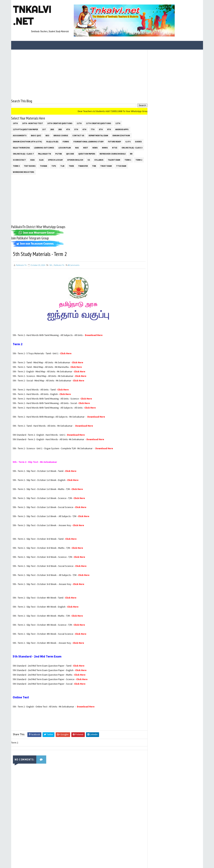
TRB (94, 166)
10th (15, 123)
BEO (47, 135)
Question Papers (87, 154)
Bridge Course (61, 135)
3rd (60, 129)
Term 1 (128, 160)
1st (44, 129)
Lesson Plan (65, 148)
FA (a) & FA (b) (52, 141)
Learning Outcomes (44, 148)
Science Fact (19, 160)
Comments (74, 265)
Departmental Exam (98, 135)
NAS (77, 148)
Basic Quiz (36, 135)
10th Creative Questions (60, 123)
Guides (138, 141)
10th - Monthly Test (33, 123)
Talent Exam (114, 160)
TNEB (71, 166)
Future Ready (114, 141)
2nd (52, 129)
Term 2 (139, 160)
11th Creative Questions (99, 123)
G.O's (128, 141)
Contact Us (78, 135)
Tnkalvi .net (32, 15)
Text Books (30, 166)
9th (109, 129)
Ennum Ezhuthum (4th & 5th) (27, 141)
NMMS (105, 148)
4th (68, 129)
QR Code (70, 154)
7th (93, 129)
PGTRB (59, 154)
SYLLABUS (99, 160)
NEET (86, 148)
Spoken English (75, 160)
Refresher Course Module (113, 154)
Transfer (83, 166)
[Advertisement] (78, 74)
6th (84, 129)
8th (101, 129)
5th (76, 129)
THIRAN (44, 166)
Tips (54, 166)
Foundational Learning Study (89, 141)
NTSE (115, 148)
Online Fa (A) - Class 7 (23, 154)
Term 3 (16, 166)
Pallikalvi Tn (44, 154)
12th (118, 123)
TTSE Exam (121, 166)
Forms (66, 141)
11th (79, 123)
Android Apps (122, 129)
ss (89, 160)
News (95, 148)
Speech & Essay (55, 160)
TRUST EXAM (106, 166)
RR (131, 154)
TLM (62, 166)
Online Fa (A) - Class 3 (132, 148)
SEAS (32, 160)
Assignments (20, 135)
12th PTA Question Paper (25, 129)
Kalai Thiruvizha (21, 148)
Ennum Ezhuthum (121, 135)
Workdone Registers (24, 172)
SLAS (41, 160)
